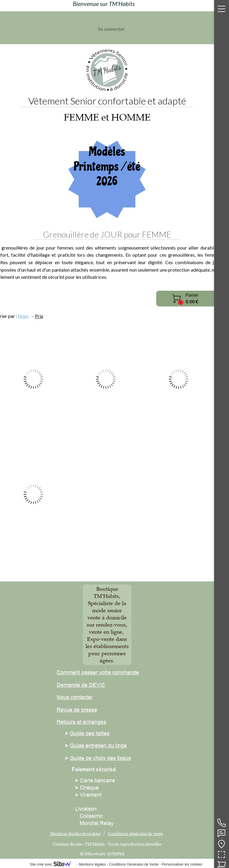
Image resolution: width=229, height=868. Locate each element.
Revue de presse (77, 710)
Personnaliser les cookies (182, 864)
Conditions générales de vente (136, 834)
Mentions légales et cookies (75, 834)
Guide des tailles (90, 733)
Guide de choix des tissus (100, 758)
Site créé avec (53, 864)
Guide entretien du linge (98, 745)
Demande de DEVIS (81, 685)
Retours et (69, 722)
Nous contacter (75, 697)
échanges (94, 722)
